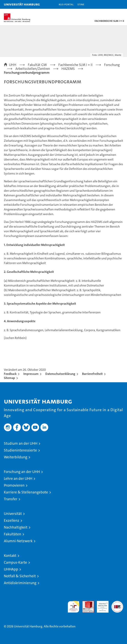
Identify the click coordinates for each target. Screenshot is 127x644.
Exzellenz (12, 520)
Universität (13, 514)
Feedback (10, 374)
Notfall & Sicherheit (20, 576)
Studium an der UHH (21, 443)
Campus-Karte (15, 562)
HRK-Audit (101, 605)
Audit (86, 603)
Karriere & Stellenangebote (26, 492)
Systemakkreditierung (117, 603)
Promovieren (14, 485)
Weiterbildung (16, 457)
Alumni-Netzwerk (18, 541)
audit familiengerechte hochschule (74, 607)
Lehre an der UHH (18, 479)
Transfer (11, 499)
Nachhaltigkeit (16, 527)
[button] (112, 4)
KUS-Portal (66, 4)
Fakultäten (13, 534)
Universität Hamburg (22, 4)
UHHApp (11, 569)
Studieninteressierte (20, 450)
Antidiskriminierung (20, 583)
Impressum (31, 374)
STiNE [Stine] (81, 4)
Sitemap (9, 378)
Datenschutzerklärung (60, 374)
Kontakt (10, 556)
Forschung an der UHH (22, 472)
